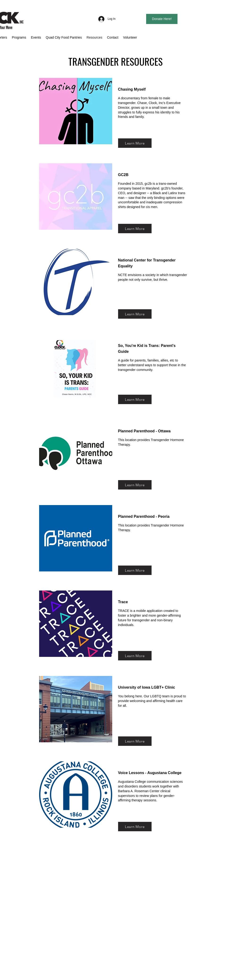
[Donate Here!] (162, 19)
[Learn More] (135, 143)
